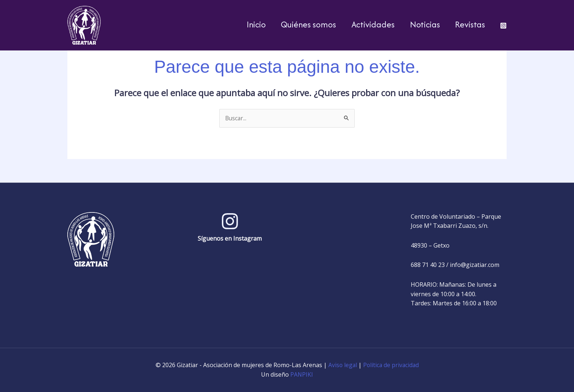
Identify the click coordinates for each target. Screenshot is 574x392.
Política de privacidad (391, 365)
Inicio (242, 24)
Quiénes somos (298, 24)
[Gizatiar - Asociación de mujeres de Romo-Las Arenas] (84, 24)
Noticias (420, 24)
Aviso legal (342, 365)
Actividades (365, 24)
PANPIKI (302, 374)
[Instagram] (503, 26)
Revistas (469, 24)
